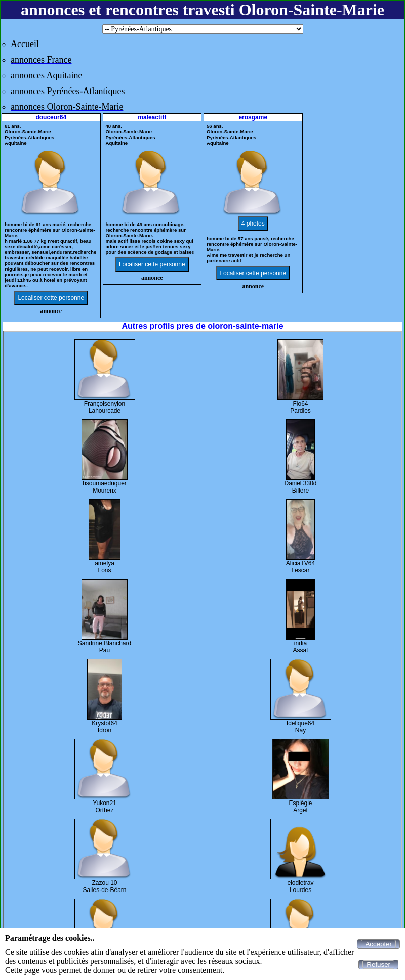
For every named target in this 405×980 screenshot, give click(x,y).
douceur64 (51, 117)
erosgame (253, 117)
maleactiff (152, 117)
